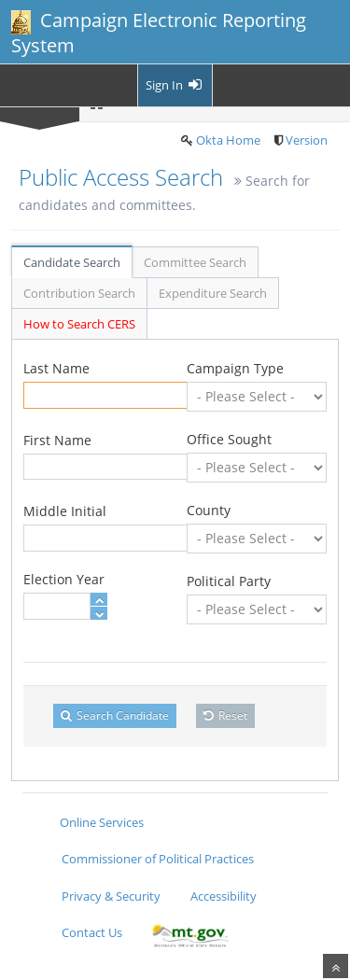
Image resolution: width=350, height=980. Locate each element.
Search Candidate (115, 715)
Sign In (175, 85)
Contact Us (92, 932)
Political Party (229, 581)
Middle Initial (65, 511)
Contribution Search (79, 293)
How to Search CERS (79, 324)
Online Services (102, 822)
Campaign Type (235, 368)
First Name (57, 440)
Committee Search (195, 262)
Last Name (56, 368)
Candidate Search (72, 262)
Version (307, 140)
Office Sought (229, 439)
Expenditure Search (213, 293)
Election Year (64, 579)
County (209, 510)
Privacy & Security (111, 896)
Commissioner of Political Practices (158, 859)
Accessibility (224, 896)
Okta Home (228, 140)
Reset (225, 715)
